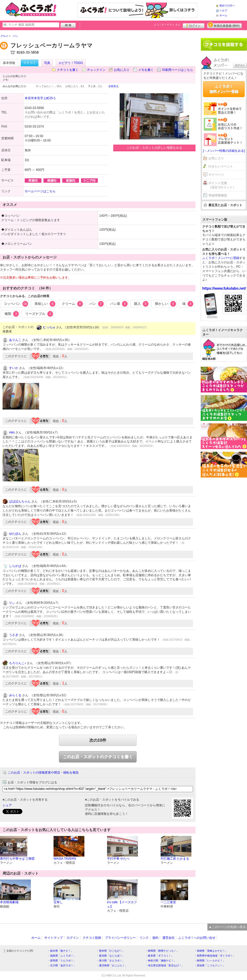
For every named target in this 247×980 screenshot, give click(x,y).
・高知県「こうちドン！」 (210, 965)
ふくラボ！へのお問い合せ (197, 938)
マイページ (216, 175)
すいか (14, 368)
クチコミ (30, 63)
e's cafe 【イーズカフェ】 (122, 904)
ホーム (223, 15)
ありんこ (15, 340)
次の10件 (98, 740)
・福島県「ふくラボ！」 (62, 956)
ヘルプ (223, 10)
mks (12, 432)
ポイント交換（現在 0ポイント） (222, 185)
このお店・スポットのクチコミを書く (98, 757)
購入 (141, 304)
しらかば (15, 566)
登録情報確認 (218, 195)
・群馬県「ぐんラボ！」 (62, 961)
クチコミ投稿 (92, 938)
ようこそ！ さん (167, 25)
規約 (155, 938)
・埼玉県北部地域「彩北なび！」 (165, 965)
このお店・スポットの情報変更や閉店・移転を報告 (43, 773)
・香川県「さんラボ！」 (111, 961)
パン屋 (119, 304)
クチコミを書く (68, 70)
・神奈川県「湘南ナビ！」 (161, 961)
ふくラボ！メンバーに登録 (221, 258)
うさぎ (14, 635)
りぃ (12, 603)
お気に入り (122, 70)
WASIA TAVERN (65, 859)
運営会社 (169, 938)
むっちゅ (49, 327)
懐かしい (165, 304)
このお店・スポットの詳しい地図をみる (154, 148)
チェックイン (96, 70)
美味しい (45, 304)
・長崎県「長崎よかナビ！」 (211, 951)
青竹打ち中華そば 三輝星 (17, 859)
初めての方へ (227, 6)
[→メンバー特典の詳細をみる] (224, 151)
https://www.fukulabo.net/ (224, 288)
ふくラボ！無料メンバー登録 (224, 89)
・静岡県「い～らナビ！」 (210, 961)
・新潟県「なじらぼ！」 (111, 956)
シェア (7, 805)
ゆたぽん (15, 534)
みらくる (15, 695)
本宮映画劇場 (9, 902)
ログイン (194, 25)
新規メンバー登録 (224, 25)
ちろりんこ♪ (17, 663)
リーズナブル (39, 314)
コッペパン (16, 304)
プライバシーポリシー (120, 938)
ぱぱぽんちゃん (20, 501)
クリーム (72, 304)
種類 (12, 314)
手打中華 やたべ (118, 859)
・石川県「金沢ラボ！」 (62, 965)
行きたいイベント (221, 166)
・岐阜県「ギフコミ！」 (160, 956)
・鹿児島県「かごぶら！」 (112, 965)
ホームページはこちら (40, 191)
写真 (47, 63)
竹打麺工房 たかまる (175, 859)
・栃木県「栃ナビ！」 (60, 951)
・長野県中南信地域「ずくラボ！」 (215, 956)
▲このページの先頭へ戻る (227, 927)
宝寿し (58, 902)
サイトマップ (54, 938)
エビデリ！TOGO (71, 63)
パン (96, 304)
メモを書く (146, 70)
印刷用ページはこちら (178, 70)
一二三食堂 (168, 902)
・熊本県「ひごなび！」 (111, 951)
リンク (144, 938)
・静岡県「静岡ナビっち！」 (162, 951)
